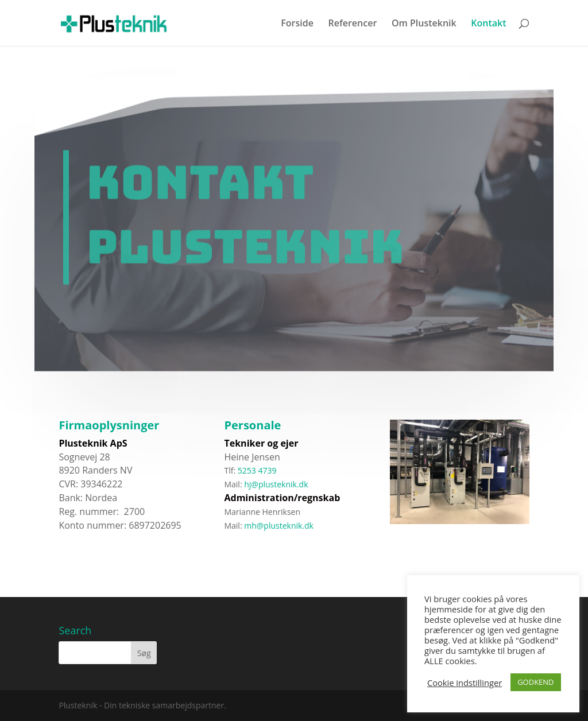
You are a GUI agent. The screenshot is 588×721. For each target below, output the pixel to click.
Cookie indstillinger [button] (465, 683)
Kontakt (488, 24)
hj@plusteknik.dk (276, 484)
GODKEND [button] (535, 682)
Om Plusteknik (424, 24)
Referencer (352, 24)
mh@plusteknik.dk (269, 526)
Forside (297, 24)
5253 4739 (257, 470)
